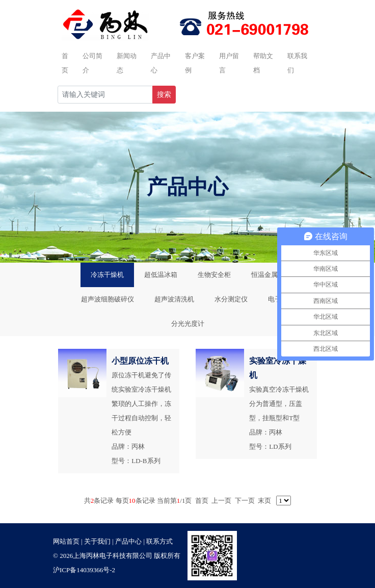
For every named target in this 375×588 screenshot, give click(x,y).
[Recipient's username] (105, 95)
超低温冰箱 (161, 275)
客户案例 (195, 63)
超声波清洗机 (174, 299)
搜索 (164, 95)
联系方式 (159, 541)
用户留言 (229, 63)
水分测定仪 (231, 299)
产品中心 (161, 63)
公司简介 (92, 63)
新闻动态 (127, 63)
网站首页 (66, 541)
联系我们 (297, 63)
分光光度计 (188, 324)
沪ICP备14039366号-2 (84, 570)
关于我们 (97, 541)
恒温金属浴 (268, 275)
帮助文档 (263, 63)
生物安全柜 (214, 275)
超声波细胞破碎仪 (108, 299)
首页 (65, 63)
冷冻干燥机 (107, 275)
